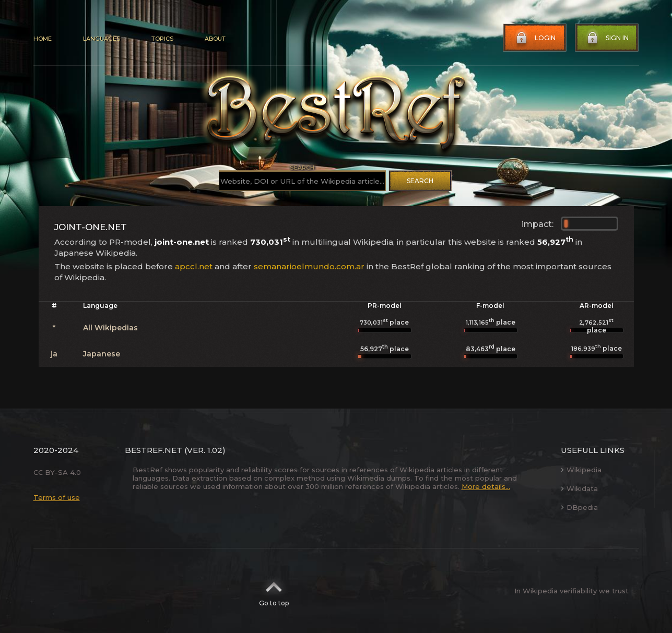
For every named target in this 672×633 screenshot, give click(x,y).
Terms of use (57, 497)
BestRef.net (154, 450)
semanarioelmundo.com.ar (309, 266)
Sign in (607, 38)
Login (535, 38)
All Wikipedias (110, 328)
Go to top (274, 591)
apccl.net (194, 266)
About (215, 39)
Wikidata (579, 488)
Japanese (102, 354)
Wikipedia (581, 470)
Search (420, 181)
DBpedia (579, 507)
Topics (162, 39)
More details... (486, 486)
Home (43, 39)
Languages (102, 39)
